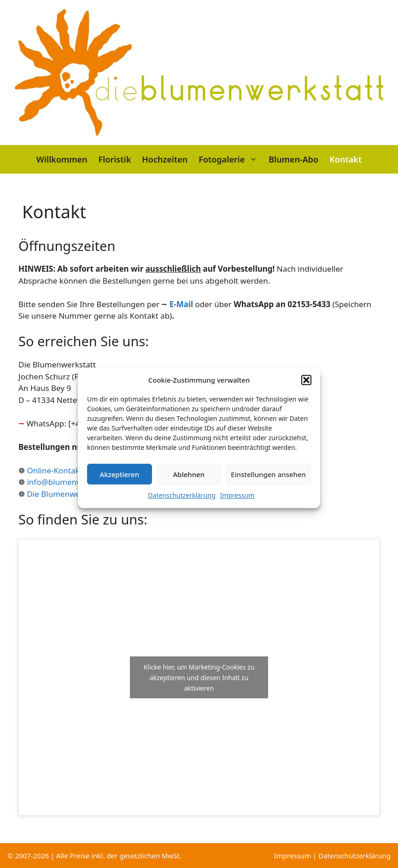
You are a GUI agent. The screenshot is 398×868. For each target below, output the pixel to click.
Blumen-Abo (293, 159)
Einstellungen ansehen (268, 483)
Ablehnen (189, 483)
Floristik (115, 159)
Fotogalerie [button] (231, 159)
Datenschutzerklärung (181, 504)
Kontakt (345, 159)
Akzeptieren (119, 483)
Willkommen (62, 159)
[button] (306, 388)
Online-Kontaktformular (71, 470)
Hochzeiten (165, 159)
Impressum (237, 504)
